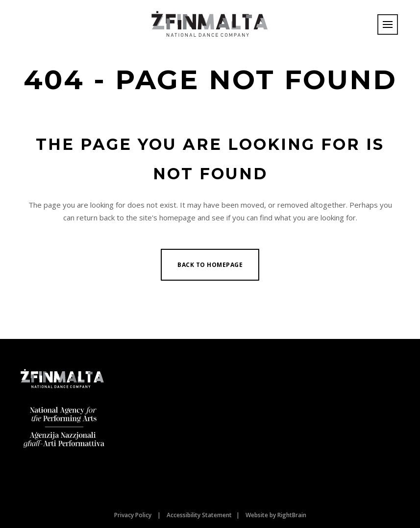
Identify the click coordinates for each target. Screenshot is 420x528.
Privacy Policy (133, 515)
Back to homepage (210, 265)
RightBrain (292, 515)
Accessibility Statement (199, 515)
